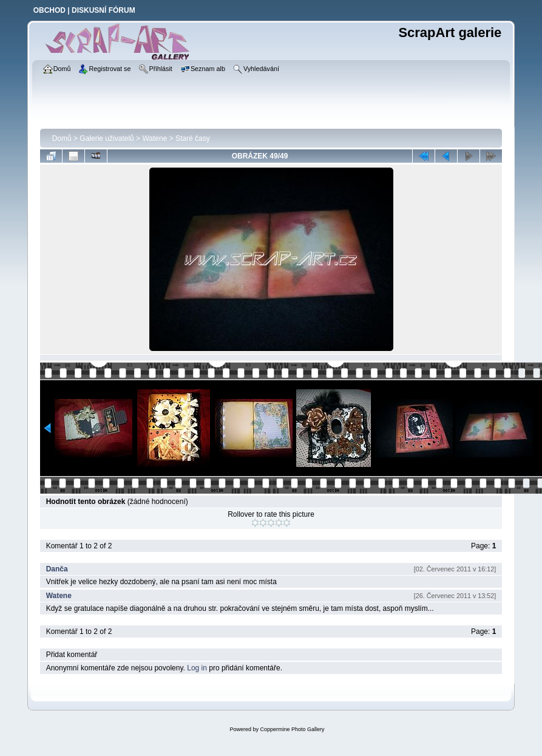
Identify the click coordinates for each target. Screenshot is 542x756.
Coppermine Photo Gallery (292, 729)
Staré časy (193, 138)
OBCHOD (49, 10)
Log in (197, 668)
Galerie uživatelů (107, 138)
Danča (57, 569)
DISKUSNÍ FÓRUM (103, 10)
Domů (62, 138)
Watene (154, 138)
